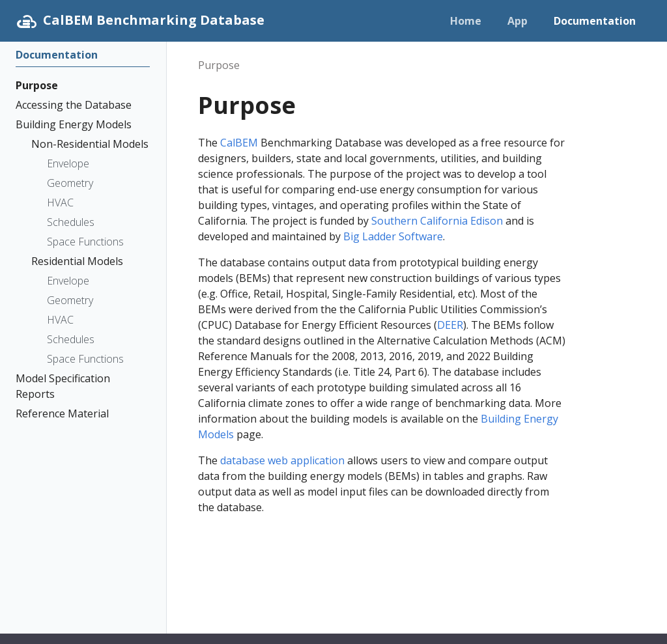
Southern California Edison (437, 221)
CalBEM (239, 143)
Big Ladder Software (393, 236)
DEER (450, 325)
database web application (282, 460)
